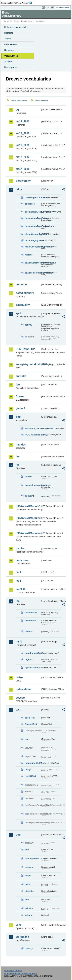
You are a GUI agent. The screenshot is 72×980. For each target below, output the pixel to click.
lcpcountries (31, 613)
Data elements (11, 44)
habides (21, 445)
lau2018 (21, 589)
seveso (20, 698)
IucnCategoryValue (33, 240)
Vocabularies (11, 56)
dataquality (23, 305)
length (28, 876)
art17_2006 (23, 145)
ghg (18, 417)
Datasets (9, 33)
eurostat (21, 376)
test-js (28, 770)
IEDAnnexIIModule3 (28, 518)
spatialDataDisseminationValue (33, 263)
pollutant (29, 496)
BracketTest (31, 724)
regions (29, 255)
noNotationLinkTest (33, 763)
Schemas (9, 50)
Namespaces (11, 67)
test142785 (30, 776)
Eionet (17, 21)
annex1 (29, 476)
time (27, 900)
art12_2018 (23, 133)
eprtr (19, 313)
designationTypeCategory (33, 218)
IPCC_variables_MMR (33, 435)
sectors (29, 631)
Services (9, 62)
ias (18, 456)
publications (24, 689)
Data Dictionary (27, 21)
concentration (32, 858)
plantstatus (31, 621)
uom (19, 835)
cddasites (30, 204)
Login (47, 7)
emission (29, 867)
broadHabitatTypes (33, 653)
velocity (29, 908)
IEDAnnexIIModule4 (28, 533)
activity (29, 325)
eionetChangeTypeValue (33, 234)
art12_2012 (23, 121)
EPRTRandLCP (25, 349)
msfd (19, 642)
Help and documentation (16, 27)
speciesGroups (33, 667)
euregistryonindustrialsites (28, 364)
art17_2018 (23, 169)
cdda (19, 189)
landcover (22, 560)
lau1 (18, 572)
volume (29, 915)
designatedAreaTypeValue (33, 212)
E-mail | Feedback (13, 971)
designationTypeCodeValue (33, 226)
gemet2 (20, 408)
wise (19, 925)
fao (18, 385)
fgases (20, 396)
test (18, 710)
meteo (28, 884)
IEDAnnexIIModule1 (28, 506)
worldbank (22, 937)
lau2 (18, 581)
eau (27, 739)
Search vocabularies (19, 101)
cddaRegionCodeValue (33, 197)
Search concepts (41, 101)
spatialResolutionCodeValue (33, 273)
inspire (20, 548)
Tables (8, 39)
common (21, 284)
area (27, 850)
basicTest (30, 718)
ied (18, 465)
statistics (29, 891)
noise (19, 677)
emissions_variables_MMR (33, 428)
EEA (18, 3)
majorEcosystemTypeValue (33, 247)
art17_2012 (23, 157)
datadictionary (25, 293)
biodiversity (23, 181)
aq (17, 110)
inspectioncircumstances (33, 485)
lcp (18, 601)
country (29, 948)
